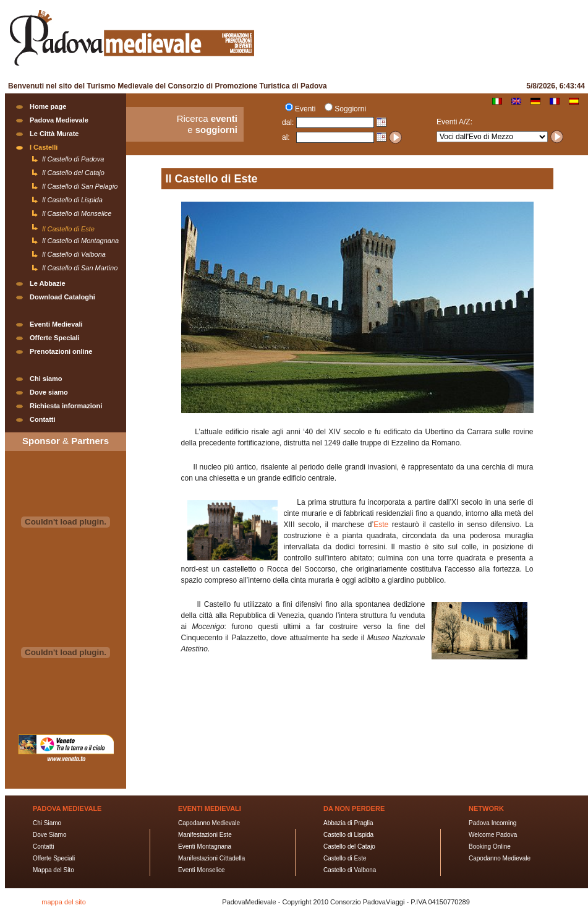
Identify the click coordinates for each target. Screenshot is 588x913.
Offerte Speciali (55, 338)
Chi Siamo (47, 823)
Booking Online (490, 847)
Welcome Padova (493, 835)
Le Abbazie (48, 283)
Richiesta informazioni (66, 406)
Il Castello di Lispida (72, 200)
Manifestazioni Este (205, 835)
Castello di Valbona (350, 870)
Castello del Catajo (349, 847)
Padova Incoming (492, 823)
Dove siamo (49, 392)
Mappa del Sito (53, 870)
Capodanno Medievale (209, 823)
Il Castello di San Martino (80, 268)
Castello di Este (345, 858)
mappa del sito (64, 902)
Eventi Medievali (56, 324)
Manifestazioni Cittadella (211, 858)
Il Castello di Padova (73, 159)
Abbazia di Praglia (348, 823)
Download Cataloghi (62, 297)
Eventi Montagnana (205, 847)
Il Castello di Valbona (74, 254)
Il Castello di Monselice (77, 213)
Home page (48, 106)
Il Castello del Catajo (73, 173)
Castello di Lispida (348, 835)
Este (383, 525)
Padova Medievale (59, 120)
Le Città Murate (54, 134)
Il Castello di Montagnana (80, 241)
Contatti (43, 419)
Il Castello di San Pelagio (80, 186)
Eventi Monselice (202, 870)
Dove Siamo (49, 835)
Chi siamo (46, 379)
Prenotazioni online (61, 351)
